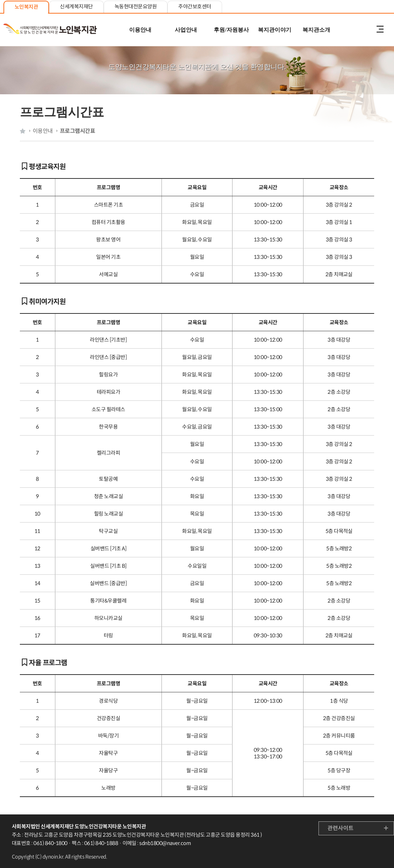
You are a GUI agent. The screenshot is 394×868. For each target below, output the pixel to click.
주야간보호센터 (195, 6)
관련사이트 (341, 828)
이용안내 (140, 30)
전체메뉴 (380, 30)
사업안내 (186, 30)
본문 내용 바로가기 (197, 1)
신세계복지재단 (76, 6)
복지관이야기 (275, 30)
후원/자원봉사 (231, 30)
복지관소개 (316, 30)
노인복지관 (26, 7)
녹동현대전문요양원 (136, 6)
